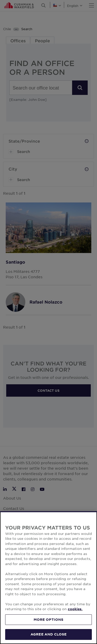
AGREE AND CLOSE (48, 634)
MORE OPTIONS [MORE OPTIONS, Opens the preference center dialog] (49, 619)
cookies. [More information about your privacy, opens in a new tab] (75, 609)
